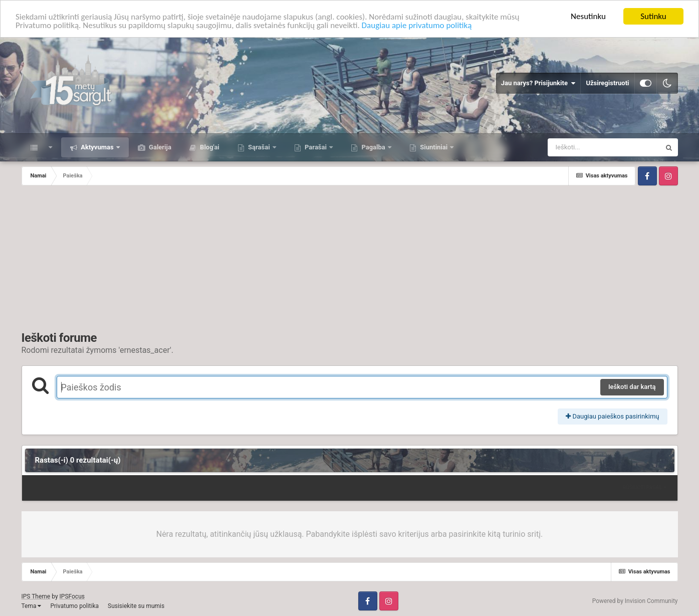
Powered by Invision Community (635, 601)
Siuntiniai (434, 147)
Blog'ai (209, 147)
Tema (32, 606)
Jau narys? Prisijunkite (538, 83)
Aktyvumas (97, 147)
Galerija (159, 147)
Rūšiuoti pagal (645, 487)
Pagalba (373, 147)
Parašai (316, 147)
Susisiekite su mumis (136, 606)
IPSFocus (72, 596)
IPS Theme (36, 596)
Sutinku (653, 16)
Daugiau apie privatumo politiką (417, 25)
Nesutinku (588, 16)
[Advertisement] (350, 261)
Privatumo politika (74, 606)
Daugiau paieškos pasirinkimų (612, 416)
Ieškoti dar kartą (632, 387)
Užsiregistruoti (607, 83)
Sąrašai (259, 147)
